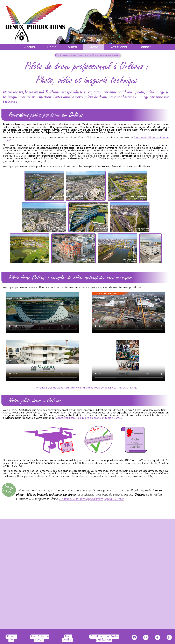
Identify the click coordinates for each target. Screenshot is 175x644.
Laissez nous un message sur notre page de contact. (92, 499)
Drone (93, 47)
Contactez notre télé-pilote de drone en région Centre (89, 418)
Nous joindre (67, 638)
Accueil (30, 47)
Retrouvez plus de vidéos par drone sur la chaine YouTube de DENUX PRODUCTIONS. (86, 388)
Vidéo (73, 47)
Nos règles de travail (40, 638)
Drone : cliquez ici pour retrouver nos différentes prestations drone (87, 55)
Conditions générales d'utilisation (105, 638)
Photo (52, 47)
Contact (145, 47)
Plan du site (12, 638)
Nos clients (118, 47)
